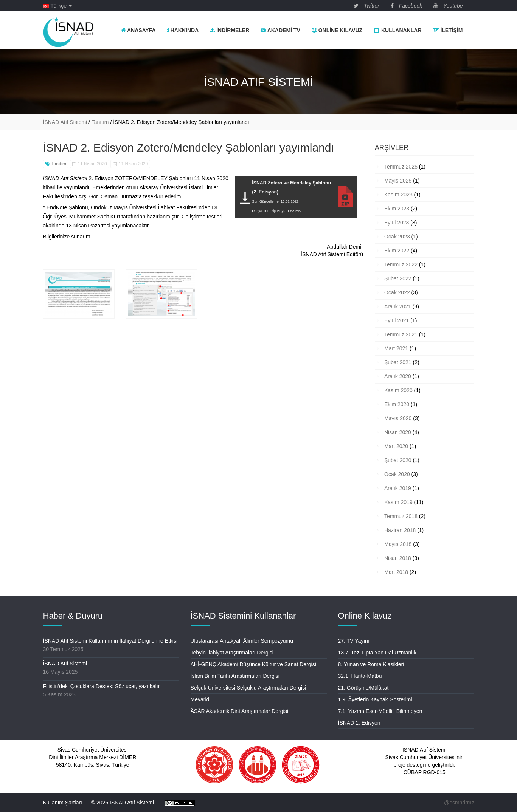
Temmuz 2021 (401, 334)
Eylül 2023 (397, 223)
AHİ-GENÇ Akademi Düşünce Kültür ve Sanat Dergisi (253, 664)
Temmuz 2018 (401, 516)
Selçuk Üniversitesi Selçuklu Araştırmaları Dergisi (248, 688)
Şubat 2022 (398, 278)
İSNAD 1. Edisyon (359, 723)
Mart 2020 (396, 446)
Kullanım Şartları (63, 803)
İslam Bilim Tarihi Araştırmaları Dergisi (235, 676)
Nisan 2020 (398, 432)
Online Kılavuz (337, 30)
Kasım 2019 (398, 502)
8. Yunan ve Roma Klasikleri (371, 664)
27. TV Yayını (354, 641)
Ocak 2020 (397, 474)
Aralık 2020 (398, 376)
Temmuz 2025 (401, 167)
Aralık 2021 (398, 306)
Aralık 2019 (398, 488)
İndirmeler (230, 30)
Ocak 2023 (397, 237)
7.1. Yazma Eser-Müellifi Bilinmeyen (380, 711)
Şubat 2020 (398, 460)
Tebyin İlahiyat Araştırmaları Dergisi (232, 653)
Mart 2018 (396, 572)
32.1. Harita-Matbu (360, 676)
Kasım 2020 (398, 390)
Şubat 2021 (398, 362)
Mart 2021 (396, 348)
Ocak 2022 (397, 292)
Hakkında (183, 30)
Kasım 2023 (398, 195)
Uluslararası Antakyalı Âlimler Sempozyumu (242, 641)
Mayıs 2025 (398, 181)
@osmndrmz (459, 803)
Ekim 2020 (397, 404)
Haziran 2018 (400, 530)
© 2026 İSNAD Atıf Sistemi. (123, 803)
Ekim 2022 (397, 251)
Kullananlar (397, 30)
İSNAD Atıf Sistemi (65, 664)
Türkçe (57, 6)
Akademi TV (280, 30)
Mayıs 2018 (398, 544)
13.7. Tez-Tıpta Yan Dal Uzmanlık (377, 653)
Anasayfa (138, 30)
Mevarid (200, 699)
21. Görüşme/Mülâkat (363, 688)
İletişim (448, 30)
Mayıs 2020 (398, 418)
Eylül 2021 (397, 320)
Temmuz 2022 (401, 264)
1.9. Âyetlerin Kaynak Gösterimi (375, 699)
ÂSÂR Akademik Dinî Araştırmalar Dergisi (239, 711)
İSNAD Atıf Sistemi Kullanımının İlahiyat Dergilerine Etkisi (110, 641)
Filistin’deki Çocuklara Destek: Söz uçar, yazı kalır (102, 686)
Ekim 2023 (397, 209)
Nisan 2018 (398, 558)
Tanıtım (56, 164)
